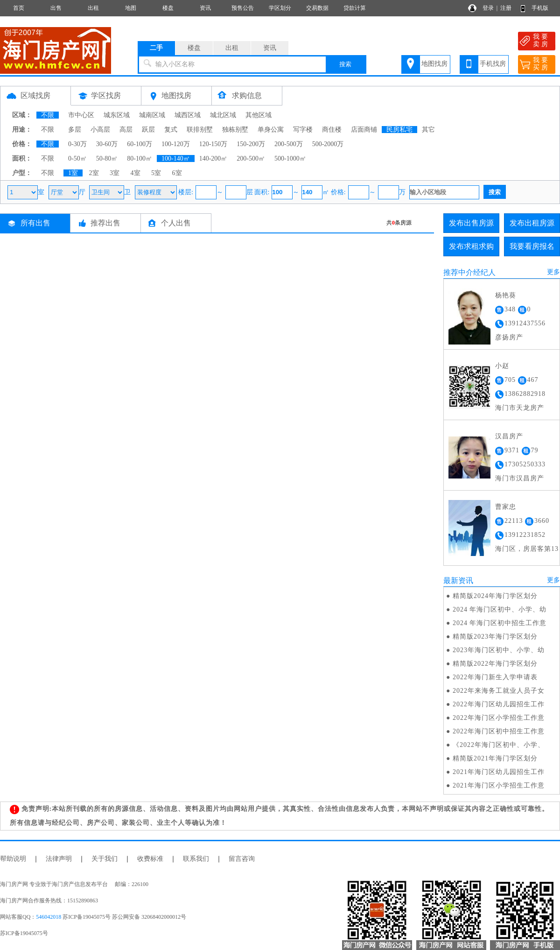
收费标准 (150, 859)
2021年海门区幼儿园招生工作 (499, 772)
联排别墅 (200, 130)
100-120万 (176, 144)
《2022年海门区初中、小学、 (499, 745)
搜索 (345, 64)
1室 (73, 173)
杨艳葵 (506, 295)
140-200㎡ (213, 158)
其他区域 (259, 115)
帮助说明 (13, 859)
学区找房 (106, 95)
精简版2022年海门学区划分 (495, 664)
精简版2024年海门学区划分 (495, 596)
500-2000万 (328, 144)
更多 (553, 272)
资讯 (205, 8)
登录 (488, 8)
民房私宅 (399, 130)
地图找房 (434, 64)
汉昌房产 (509, 436)
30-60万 (107, 144)
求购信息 (247, 95)
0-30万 (77, 144)
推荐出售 (105, 223)
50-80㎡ (107, 158)
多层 (75, 130)
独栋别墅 (235, 130)
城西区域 (188, 115)
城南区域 (152, 115)
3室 (115, 173)
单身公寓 (271, 130)
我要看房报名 (532, 246)
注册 (506, 8)
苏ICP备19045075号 (24, 933)
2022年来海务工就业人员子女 (499, 691)
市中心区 (81, 115)
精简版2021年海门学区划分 (495, 758)
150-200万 (251, 144)
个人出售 (176, 223)
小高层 (100, 130)
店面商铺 (364, 130)
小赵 (502, 366)
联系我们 (196, 859)
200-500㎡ (251, 158)
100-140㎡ (176, 158)
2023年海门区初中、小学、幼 (499, 650)
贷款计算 (355, 8)
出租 (93, 8)
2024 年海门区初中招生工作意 (500, 623)
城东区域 (117, 115)
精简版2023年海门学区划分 (495, 637)
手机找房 (493, 64)
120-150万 (213, 144)
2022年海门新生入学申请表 (495, 677)
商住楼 (332, 130)
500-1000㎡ (290, 158)
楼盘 (168, 8)
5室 (156, 173)
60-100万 (140, 144)
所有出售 (35, 223)
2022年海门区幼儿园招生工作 (499, 704)
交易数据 (317, 8)
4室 (136, 173)
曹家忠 (506, 507)
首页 (19, 8)
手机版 (540, 8)
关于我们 (105, 859)
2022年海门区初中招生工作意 (499, 731)
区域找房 (35, 95)
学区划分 (280, 8)
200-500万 (289, 144)
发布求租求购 (471, 246)
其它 (428, 130)
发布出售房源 (471, 223)
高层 (126, 130)
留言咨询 (242, 859)
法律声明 (59, 859)
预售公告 (243, 8)
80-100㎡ (140, 158)
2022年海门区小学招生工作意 (499, 718)
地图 (131, 8)
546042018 (49, 917)
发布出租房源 (532, 223)
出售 (56, 8)
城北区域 (223, 115)
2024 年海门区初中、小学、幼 (500, 609)
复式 (171, 130)
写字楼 (303, 130)
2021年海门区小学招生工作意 (499, 785)
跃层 (148, 130)
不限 (48, 115)
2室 (94, 173)
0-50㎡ (77, 158)
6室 (177, 173)
